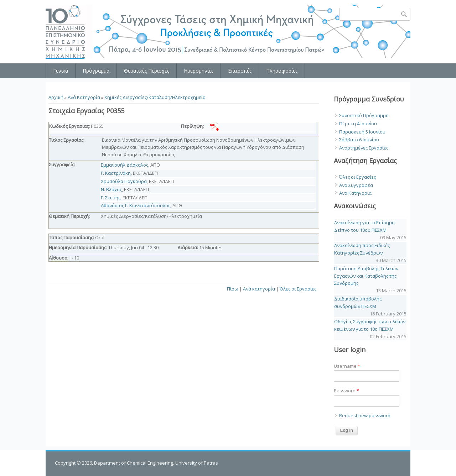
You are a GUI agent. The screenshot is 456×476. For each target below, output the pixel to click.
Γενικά (61, 71)
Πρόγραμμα (96, 71)
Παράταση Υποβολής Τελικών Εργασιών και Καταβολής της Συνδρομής (366, 276)
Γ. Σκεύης (111, 198)
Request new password (365, 415)
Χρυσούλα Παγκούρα (124, 181)
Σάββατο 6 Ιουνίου (359, 140)
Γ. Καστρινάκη (116, 173)
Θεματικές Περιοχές (147, 71)
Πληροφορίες (282, 71)
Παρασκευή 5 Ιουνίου (362, 132)
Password (346, 391)
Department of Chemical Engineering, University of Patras (156, 463)
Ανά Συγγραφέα (356, 185)
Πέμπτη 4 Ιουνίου (358, 124)
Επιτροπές (240, 71)
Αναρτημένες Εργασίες (364, 148)
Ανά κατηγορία (259, 289)
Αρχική (56, 97)
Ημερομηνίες (199, 71)
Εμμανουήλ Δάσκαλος (125, 165)
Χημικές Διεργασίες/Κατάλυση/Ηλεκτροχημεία (155, 97)
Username (347, 366)
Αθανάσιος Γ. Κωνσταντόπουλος (136, 205)
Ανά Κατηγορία (84, 97)
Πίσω (233, 289)
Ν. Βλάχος (111, 189)
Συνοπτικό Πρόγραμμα (364, 115)
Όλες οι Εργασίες (298, 289)
